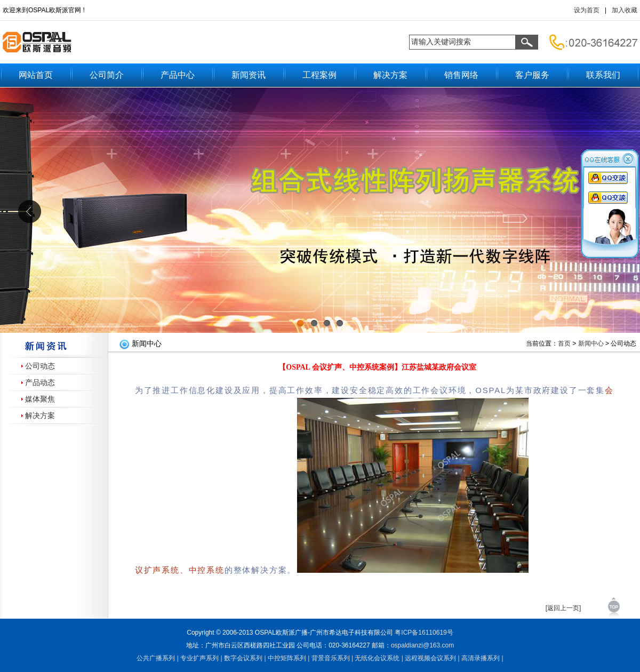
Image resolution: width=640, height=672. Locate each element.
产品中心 (178, 75)
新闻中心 (591, 343)
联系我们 (603, 75)
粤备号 (424, 633)
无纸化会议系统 (377, 658)
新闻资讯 (249, 75)
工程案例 (319, 75)
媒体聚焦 (40, 399)
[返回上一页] (563, 608)
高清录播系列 (481, 658)
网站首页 (36, 75)
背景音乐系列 (331, 658)
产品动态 (40, 383)
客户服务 (532, 75)
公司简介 (107, 75)
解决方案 (390, 75)
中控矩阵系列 (287, 658)
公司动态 (40, 366)
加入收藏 (625, 10)
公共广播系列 (156, 658)
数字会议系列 (243, 658)
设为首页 (587, 10)
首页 (564, 343)
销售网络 (461, 75)
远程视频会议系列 (430, 658)
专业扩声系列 (199, 658)
